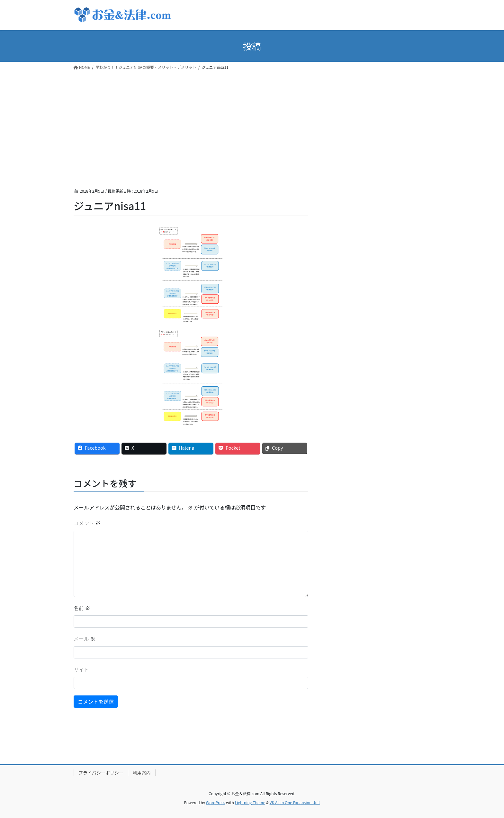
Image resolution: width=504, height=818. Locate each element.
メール (85, 639)
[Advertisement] (252, 120)
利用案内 (142, 773)
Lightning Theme (250, 802)
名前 (82, 608)
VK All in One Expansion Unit (295, 802)
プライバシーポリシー (101, 773)
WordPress (216, 802)
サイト (81, 669)
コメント (87, 523)
